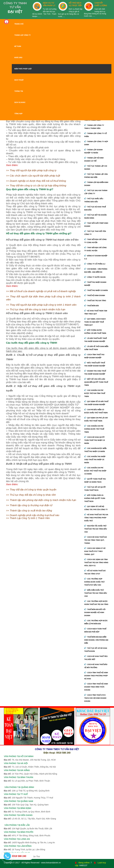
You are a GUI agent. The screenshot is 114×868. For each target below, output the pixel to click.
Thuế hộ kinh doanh (95, 295)
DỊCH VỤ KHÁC (20, 102)
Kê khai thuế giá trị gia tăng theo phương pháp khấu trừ (96, 518)
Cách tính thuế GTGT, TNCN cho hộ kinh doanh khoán (95, 698)
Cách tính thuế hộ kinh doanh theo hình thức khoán (96, 687)
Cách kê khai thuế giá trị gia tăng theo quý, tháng (96, 540)
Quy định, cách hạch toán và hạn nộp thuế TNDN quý (95, 322)
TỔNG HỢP (18, 114)
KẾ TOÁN (18, 46)
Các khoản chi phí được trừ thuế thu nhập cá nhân (95, 471)
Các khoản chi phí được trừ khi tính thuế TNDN (95, 393)
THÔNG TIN (19, 91)
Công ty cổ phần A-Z (95, 264)
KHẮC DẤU (18, 58)
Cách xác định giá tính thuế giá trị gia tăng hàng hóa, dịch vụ (96, 563)
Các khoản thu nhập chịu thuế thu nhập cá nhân (95, 460)
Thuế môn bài (92, 306)
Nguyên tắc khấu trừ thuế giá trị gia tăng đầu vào (96, 529)
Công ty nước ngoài (95, 277)
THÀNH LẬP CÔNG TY (23, 35)
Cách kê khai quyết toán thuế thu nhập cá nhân (95, 440)
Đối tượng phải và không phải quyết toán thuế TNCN (95, 498)
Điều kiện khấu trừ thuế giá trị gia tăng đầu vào (96, 593)
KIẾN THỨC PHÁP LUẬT (23, 69)
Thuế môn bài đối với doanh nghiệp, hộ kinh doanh (95, 612)
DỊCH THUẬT (19, 80)
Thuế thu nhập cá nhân (96, 290)
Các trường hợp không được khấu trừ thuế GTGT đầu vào (94, 582)
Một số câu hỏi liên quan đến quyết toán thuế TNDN (96, 382)
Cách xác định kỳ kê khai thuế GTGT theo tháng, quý (95, 551)
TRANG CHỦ (19, 24)
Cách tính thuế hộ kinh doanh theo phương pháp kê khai (96, 676)
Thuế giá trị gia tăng (95, 301)
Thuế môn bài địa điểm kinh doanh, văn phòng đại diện (96, 640)
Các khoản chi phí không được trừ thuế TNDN (94, 429)
